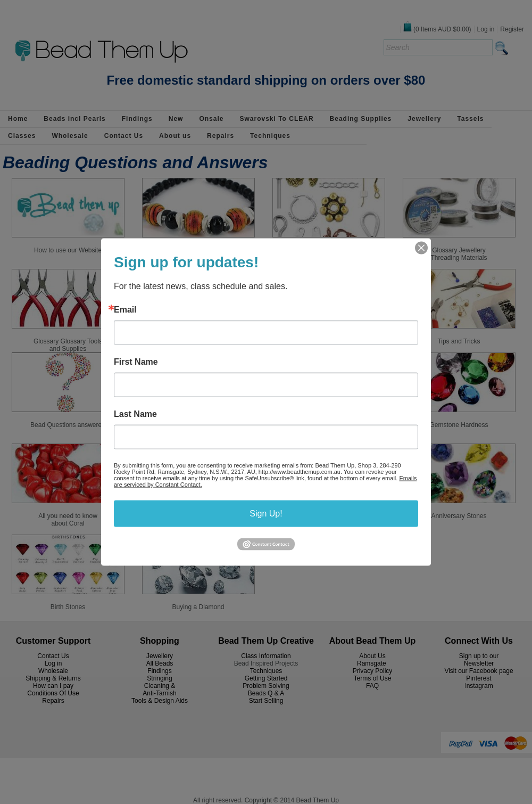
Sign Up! (266, 514)
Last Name (135, 414)
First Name (136, 362)
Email (125, 310)
